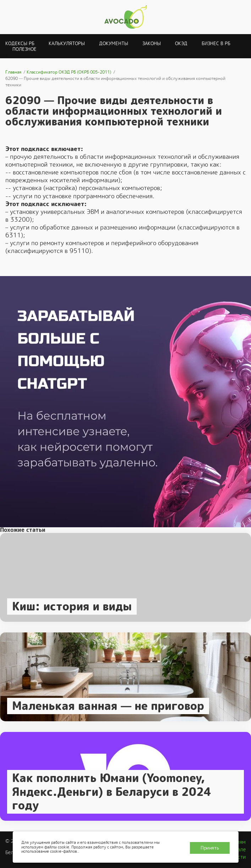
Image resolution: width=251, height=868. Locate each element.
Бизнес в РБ (216, 44)
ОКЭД (181, 44)
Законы (152, 44)
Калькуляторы (67, 44)
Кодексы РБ (20, 44)
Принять (210, 848)
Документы (114, 44)
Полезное (24, 49)
